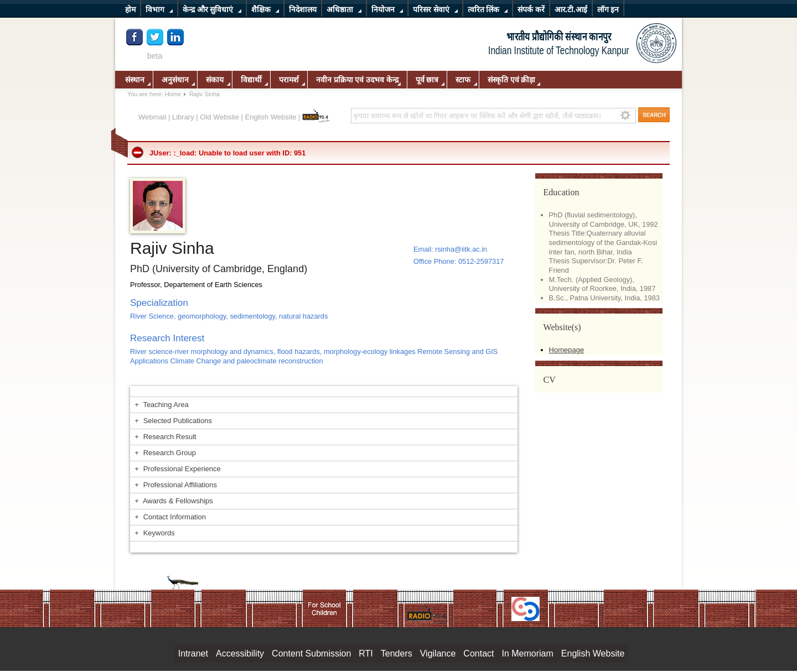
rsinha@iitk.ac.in (461, 249)
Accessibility (240, 653)
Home (173, 94)
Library (183, 117)
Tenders (397, 653)
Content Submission (311, 653)
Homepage (567, 350)
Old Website (219, 117)
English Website (271, 117)
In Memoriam (527, 653)
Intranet (193, 653)
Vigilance (438, 653)
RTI (366, 653)
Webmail (152, 117)
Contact (478, 653)
